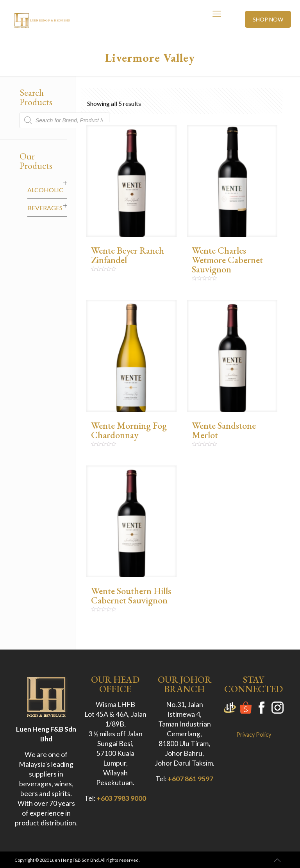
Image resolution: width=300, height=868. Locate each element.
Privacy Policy (254, 735)
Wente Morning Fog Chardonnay (129, 430)
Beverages (45, 208)
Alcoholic (45, 190)
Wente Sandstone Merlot (224, 430)
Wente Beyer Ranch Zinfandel (128, 255)
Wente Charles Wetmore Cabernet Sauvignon (227, 260)
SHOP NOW (268, 19)
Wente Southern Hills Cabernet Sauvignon (131, 595)
